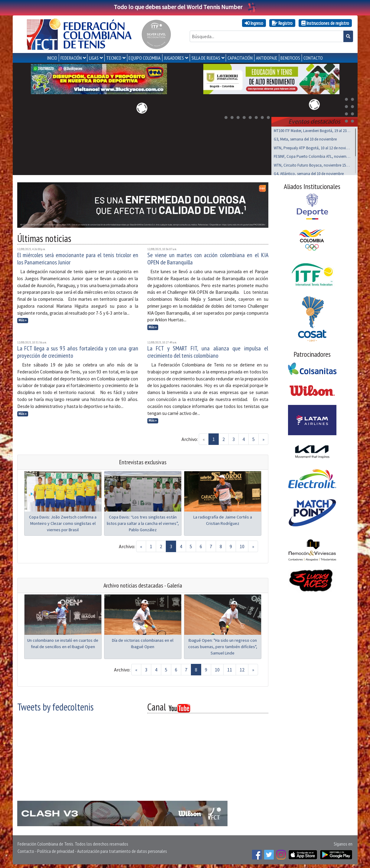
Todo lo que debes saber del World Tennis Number (185, 7)
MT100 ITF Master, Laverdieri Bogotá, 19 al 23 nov (312, 129)
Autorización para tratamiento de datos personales (122, 850)
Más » (23, 319)
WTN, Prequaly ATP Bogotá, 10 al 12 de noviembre (312, 147)
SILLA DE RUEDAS (206, 58)
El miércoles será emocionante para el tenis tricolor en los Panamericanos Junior (78, 257)
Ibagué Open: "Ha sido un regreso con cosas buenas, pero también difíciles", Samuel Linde (223, 645)
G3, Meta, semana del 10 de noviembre (305, 138)
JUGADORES (174, 58)
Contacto (26, 850)
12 (242, 668)
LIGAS (94, 58)
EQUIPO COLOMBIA (145, 58)
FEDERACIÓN (71, 58)
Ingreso (254, 23)
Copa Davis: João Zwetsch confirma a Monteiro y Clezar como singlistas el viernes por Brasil (63, 522)
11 (230, 668)
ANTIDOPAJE (267, 58)
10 (242, 545)
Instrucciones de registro (325, 23)
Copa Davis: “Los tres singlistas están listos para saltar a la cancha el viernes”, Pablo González (143, 522)
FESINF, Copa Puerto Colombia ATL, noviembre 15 (312, 155)
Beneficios (290, 58)
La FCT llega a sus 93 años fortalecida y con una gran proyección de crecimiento (78, 351)
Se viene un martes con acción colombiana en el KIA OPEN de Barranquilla (208, 257)
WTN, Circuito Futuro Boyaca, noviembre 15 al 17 (312, 164)
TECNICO (114, 58)
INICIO (52, 58)
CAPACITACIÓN (240, 58)
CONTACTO (313, 58)
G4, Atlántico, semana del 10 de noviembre (309, 172)
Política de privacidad (56, 850)
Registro (282, 23)
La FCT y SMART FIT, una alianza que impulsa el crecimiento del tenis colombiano (208, 351)
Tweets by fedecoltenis (55, 706)
